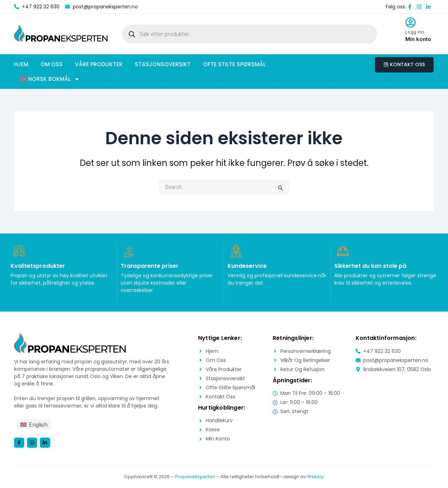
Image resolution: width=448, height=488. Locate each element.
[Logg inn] (411, 22)
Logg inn (415, 32)
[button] (50, 79)
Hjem (21, 64)
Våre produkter (99, 64)
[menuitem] (34, 424)
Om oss (52, 64)
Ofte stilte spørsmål (234, 64)
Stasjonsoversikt (163, 64)
